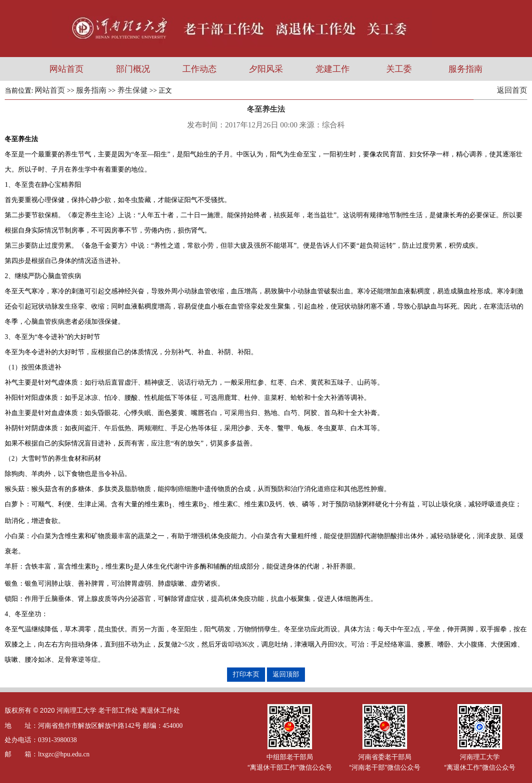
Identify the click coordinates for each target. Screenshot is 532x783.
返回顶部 (286, 674)
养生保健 (133, 90)
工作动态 (199, 69)
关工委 (399, 69)
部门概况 (133, 69)
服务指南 (465, 69)
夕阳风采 (266, 69)
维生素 (189, 504)
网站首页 (66, 69)
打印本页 (246, 674)
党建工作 (332, 69)
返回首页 (512, 90)
